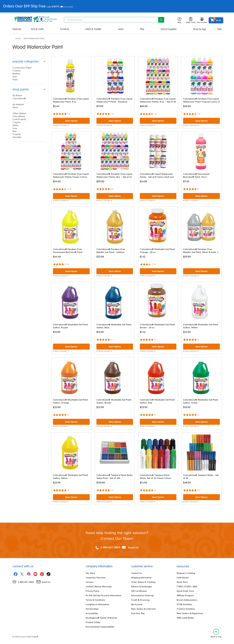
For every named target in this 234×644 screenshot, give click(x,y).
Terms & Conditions (95, 600)
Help (179, 20)
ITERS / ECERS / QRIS (187, 587)
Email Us (133, 547)
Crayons (17, 71)
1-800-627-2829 (110, 547)
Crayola (16, 122)
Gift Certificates (139, 591)
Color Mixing (19, 116)
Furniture (65, 29)
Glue (15, 77)
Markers (16, 74)
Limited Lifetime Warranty (99, 587)
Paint (15, 80)
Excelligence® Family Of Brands (101, 618)
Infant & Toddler (93, 29)
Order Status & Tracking (143, 582)
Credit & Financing (140, 600)
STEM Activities (184, 604)
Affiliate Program (185, 595)
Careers (90, 582)
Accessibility (92, 613)
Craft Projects (19, 119)
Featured (17, 29)
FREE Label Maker (185, 618)
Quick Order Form (185, 591)
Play (142, 29)
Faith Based (183, 578)
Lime (15, 128)
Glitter (15, 125)
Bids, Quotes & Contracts (143, 609)
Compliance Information (97, 604)
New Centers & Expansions (190, 613)
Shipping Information (141, 578)
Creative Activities (186, 609)
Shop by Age (200, 29)
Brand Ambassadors (187, 600)
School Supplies (169, 29)
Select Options (71, 121)
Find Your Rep (138, 613)
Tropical (16, 134)
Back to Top (216, 633)
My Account (137, 604)
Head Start (182, 582)
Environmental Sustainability (100, 627)
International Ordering (142, 595)
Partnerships (92, 609)
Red (14, 131)
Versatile (17, 137)
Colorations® (19, 98)
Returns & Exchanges (142, 587)
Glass (15, 107)
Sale (219, 29)
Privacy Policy (93, 591)
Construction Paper (22, 68)
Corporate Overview (96, 578)
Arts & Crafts (37, 29)
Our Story (90, 573)
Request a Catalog (186, 573)
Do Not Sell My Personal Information (103, 595)
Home (18, 38)
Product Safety (93, 622)
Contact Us (137, 573)
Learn (121, 29)
